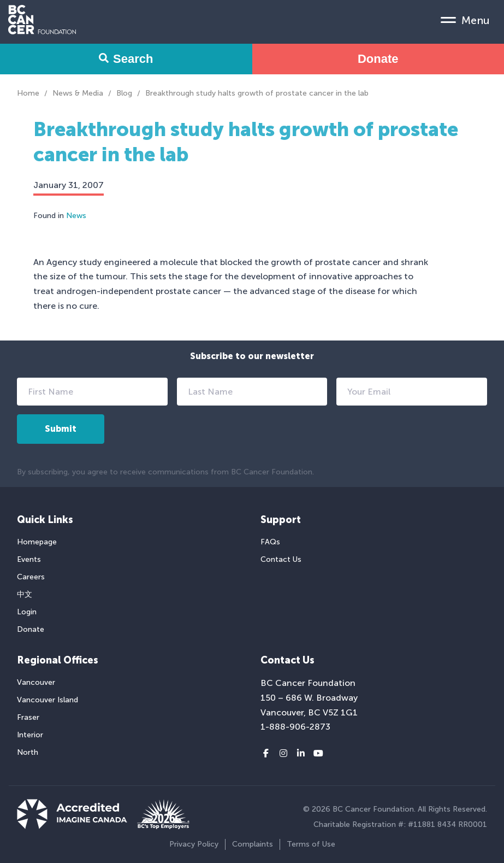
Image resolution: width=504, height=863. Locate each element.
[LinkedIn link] (301, 754)
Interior (30, 735)
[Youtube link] (318, 754)
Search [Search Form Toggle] (126, 59)
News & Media (78, 93)
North (28, 752)
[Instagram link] (283, 754)
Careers (31, 577)
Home (28, 93)
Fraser (28, 717)
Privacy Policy (194, 844)
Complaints (253, 844)
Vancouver (36, 682)
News (76, 216)
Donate (378, 59)
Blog (124, 93)
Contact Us (281, 559)
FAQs (270, 542)
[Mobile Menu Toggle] (465, 20)
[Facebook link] (266, 754)
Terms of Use (311, 844)
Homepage (37, 542)
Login (27, 612)
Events (29, 559)
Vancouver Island (48, 700)
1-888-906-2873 (295, 727)
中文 (25, 594)
